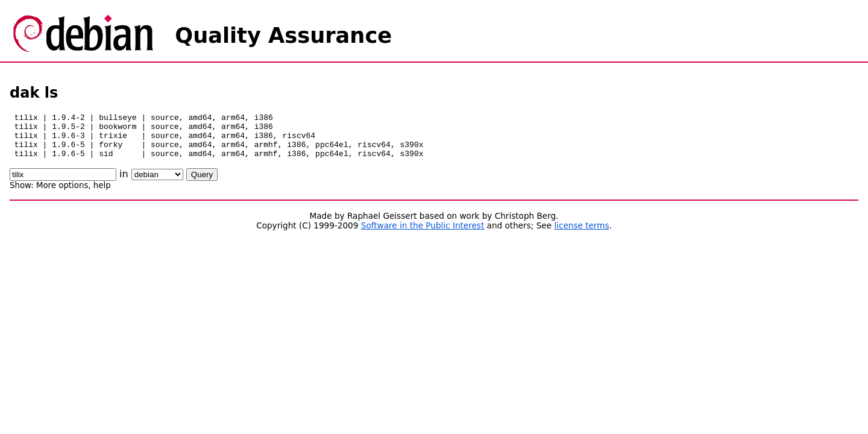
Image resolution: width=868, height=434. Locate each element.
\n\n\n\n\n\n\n (157, 184)
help (102, 194)
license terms (581, 234)
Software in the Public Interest (423, 234)
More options (62, 194)
